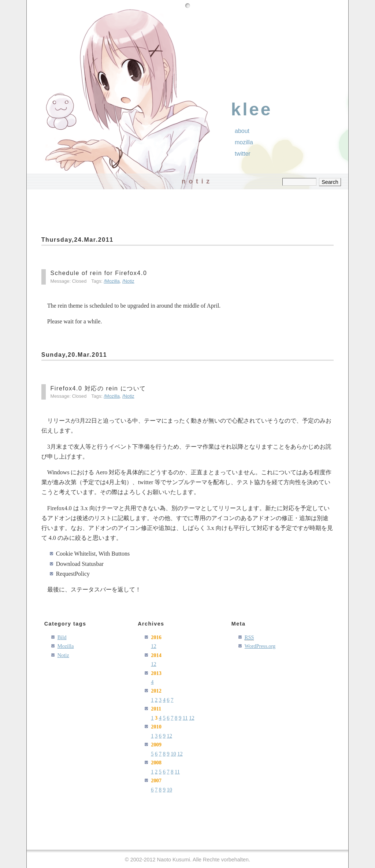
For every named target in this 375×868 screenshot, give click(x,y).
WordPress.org (260, 646)
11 (185, 718)
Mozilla (112, 281)
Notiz (129, 281)
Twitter (243, 154)
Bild (62, 637)
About (242, 131)
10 (173, 754)
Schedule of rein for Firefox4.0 (99, 273)
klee (252, 109)
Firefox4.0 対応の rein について (98, 388)
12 (153, 646)
